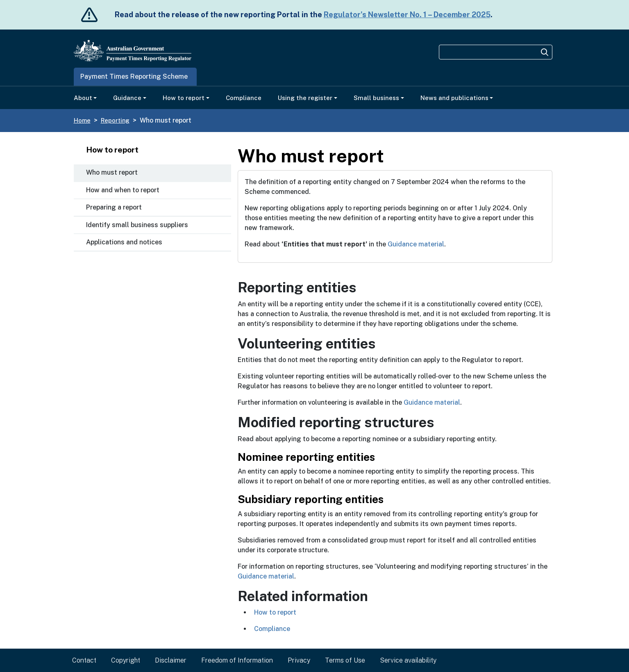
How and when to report (123, 190)
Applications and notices (124, 242)
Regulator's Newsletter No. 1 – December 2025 (407, 15)
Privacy (299, 660)
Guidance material (416, 244)
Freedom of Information (237, 660)
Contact (84, 660)
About (83, 98)
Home (82, 120)
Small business (376, 98)
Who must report (112, 172)
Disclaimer (171, 660)
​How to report (275, 612)
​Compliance (272, 629)
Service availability (408, 660)
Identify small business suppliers (137, 225)
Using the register (305, 98)
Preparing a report (114, 207)
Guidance (127, 98)
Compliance (244, 98)
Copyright (126, 660)
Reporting (115, 120)
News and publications (454, 98)
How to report (184, 98)
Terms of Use (345, 660)
